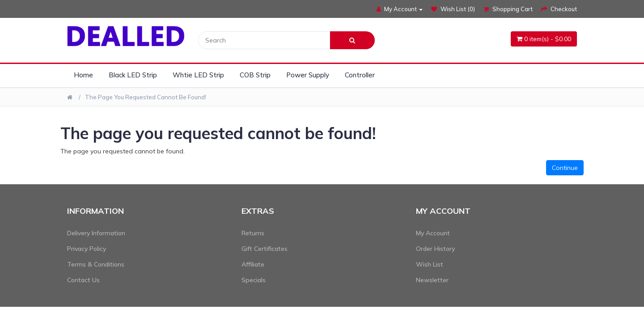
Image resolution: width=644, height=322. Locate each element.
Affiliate (253, 264)
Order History (435, 249)
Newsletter (432, 280)
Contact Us (83, 280)
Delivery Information (96, 233)
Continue (565, 168)
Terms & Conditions (96, 264)
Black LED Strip (133, 75)
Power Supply (308, 75)
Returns (253, 233)
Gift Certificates (265, 249)
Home (83, 75)
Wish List (430, 264)
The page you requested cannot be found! (146, 97)
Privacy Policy (87, 249)
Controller (360, 75)
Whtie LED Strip (198, 75)
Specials (254, 280)
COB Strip (255, 75)
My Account (433, 233)
